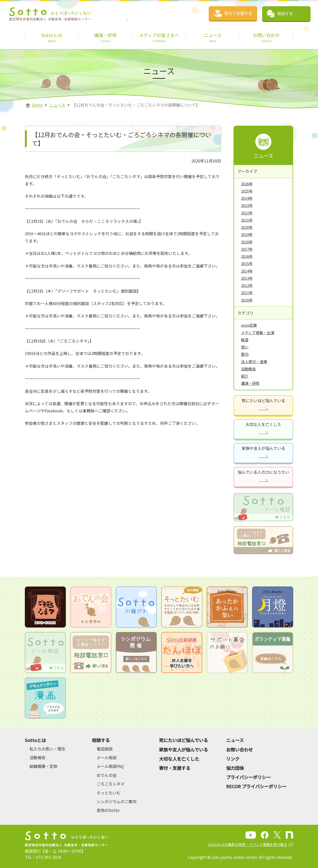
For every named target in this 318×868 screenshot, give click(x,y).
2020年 (247, 227)
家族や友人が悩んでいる (263, 448)
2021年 (247, 220)
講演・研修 (250, 383)
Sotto (37, 105)
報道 (245, 340)
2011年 (247, 293)
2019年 (247, 234)
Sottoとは (35, 740)
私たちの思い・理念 (47, 749)
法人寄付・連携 (254, 362)
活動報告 (248, 369)
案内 (245, 354)
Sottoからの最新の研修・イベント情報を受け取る (248, 844)
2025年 (247, 191)
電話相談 (105, 749)
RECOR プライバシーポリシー (256, 786)
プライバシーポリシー (248, 777)
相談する (101, 740)
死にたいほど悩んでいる (263, 400)
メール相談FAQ (110, 766)
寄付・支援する (175, 768)
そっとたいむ (109, 793)
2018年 (247, 242)
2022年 (247, 213)
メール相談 (107, 757)
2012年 (247, 285)
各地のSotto (108, 810)
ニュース (57, 105)
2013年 (247, 278)
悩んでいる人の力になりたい (263, 472)
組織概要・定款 (43, 766)
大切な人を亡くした (263, 424)
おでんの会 (107, 775)
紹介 (245, 376)
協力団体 (235, 768)
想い (245, 347)
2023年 (247, 205)
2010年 (247, 300)
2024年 (247, 198)
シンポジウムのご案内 (117, 801)
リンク (233, 759)
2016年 (247, 256)
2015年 (247, 263)
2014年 (247, 271)
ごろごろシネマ (111, 784)
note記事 (249, 325)
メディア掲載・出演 (258, 333)
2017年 (247, 249)
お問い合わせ (239, 750)
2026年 (247, 184)
